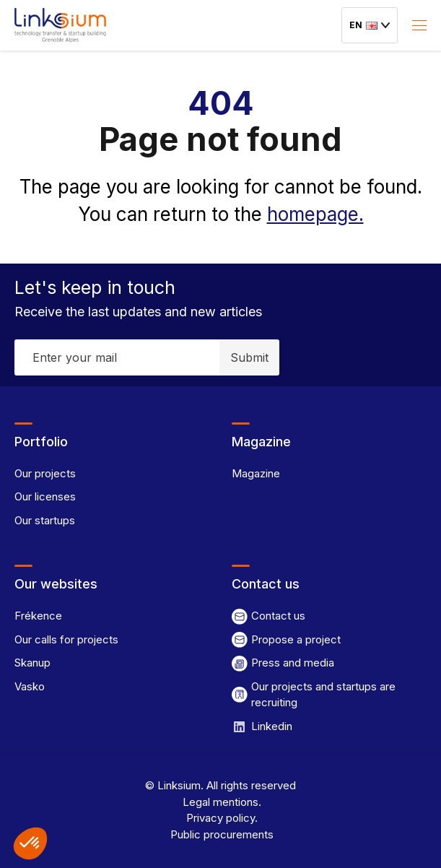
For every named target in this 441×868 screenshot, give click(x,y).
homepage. (315, 214)
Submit (249, 357)
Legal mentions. (220, 802)
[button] (30, 843)
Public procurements (220, 834)
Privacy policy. (220, 818)
